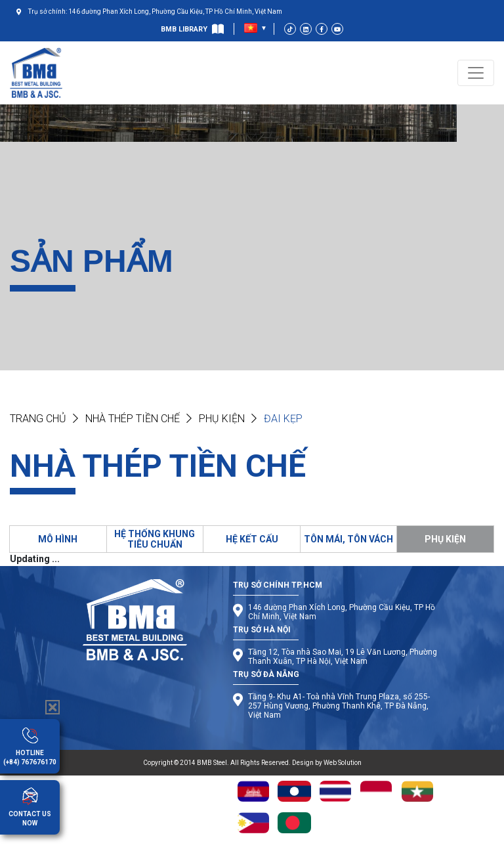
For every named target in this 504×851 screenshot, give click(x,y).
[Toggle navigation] (476, 73)
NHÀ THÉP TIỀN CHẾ (133, 419)
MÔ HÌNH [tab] (58, 539)
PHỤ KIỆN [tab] (445, 539)
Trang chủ (38, 419)
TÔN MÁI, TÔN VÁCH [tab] (348, 539)
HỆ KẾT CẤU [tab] (252, 539)
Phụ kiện (222, 419)
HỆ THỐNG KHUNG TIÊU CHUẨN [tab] (155, 539)
